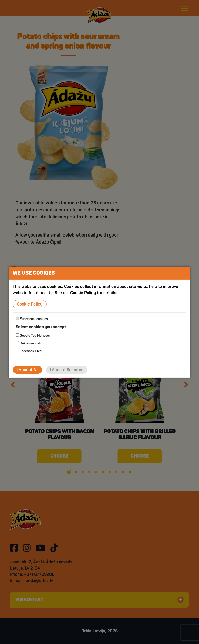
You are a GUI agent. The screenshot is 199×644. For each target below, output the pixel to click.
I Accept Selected (67, 370)
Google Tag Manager (33, 335)
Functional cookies (32, 319)
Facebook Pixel (29, 351)
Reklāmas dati (28, 343)
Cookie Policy (30, 304)
